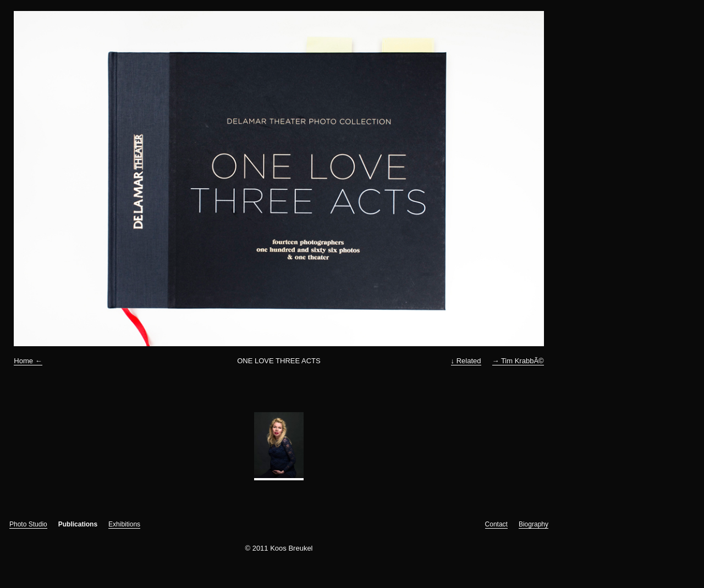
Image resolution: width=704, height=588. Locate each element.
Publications (78, 524)
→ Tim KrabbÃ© (518, 361)
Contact (496, 524)
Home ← (28, 361)
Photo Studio (28, 524)
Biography (533, 524)
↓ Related (466, 361)
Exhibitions (124, 524)
